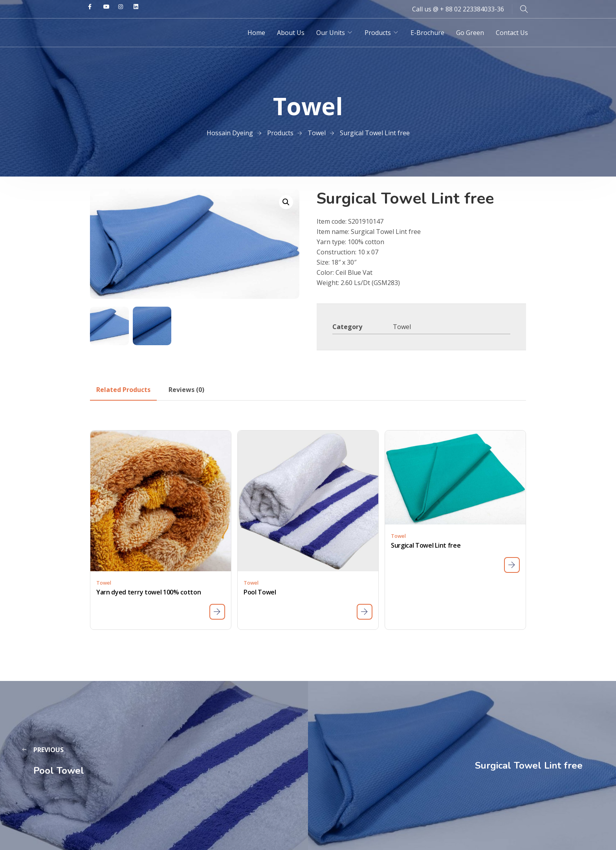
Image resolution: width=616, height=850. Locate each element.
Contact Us (512, 33)
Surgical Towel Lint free (426, 545)
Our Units (331, 33)
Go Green (470, 33)
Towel (402, 327)
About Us (291, 33)
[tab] (123, 390)
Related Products (123, 390)
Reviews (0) (186, 390)
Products (378, 33)
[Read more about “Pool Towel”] (365, 612)
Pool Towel (260, 592)
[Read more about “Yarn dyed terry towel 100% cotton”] (217, 612)
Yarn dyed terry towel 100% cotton (148, 592)
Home (256, 33)
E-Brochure (427, 33)
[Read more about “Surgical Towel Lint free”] (512, 565)
